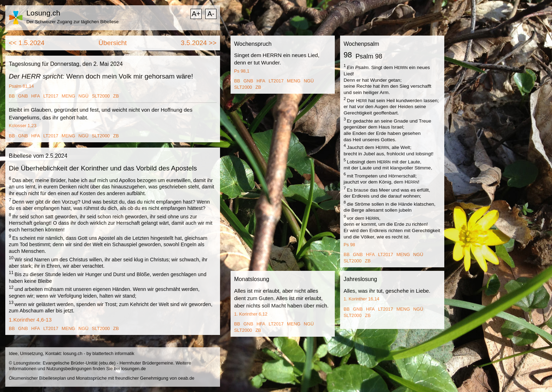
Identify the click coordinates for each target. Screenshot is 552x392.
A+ (196, 14)
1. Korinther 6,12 (251, 314)
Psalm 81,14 (21, 86)
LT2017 (51, 96)
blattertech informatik (114, 353)
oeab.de (186, 378)
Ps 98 (349, 245)
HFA (36, 96)
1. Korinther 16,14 (362, 299)
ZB (116, 96)
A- (211, 14)
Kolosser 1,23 (23, 126)
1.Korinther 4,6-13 (30, 320)
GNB (23, 96)
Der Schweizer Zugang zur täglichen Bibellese (73, 22)
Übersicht (113, 43)
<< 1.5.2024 (27, 43)
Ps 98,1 (242, 71)
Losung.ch (43, 13)
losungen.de (133, 369)
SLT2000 (101, 96)
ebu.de (107, 363)
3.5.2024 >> (199, 43)
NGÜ (83, 96)
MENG (68, 96)
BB (12, 96)
